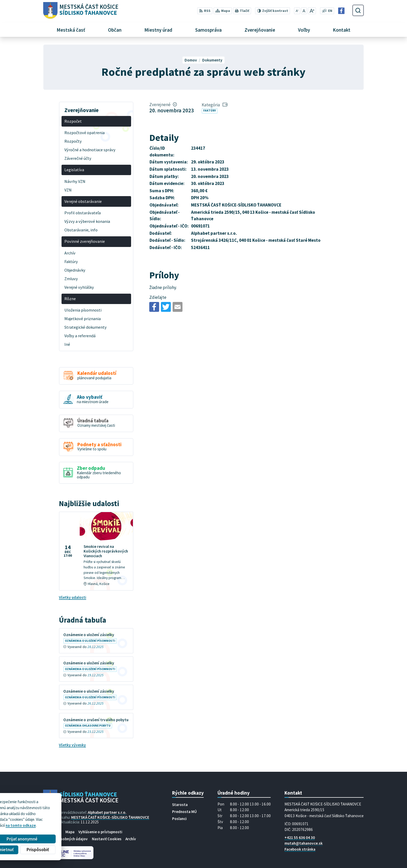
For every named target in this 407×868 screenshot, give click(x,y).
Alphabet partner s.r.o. (107, 812)
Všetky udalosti (73, 597)
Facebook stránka (300, 849)
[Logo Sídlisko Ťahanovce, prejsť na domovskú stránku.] (81, 11)
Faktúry (210, 111)
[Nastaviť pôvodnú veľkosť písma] (304, 11)
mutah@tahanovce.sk (304, 843)
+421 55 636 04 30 (300, 838)
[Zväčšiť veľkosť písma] (312, 11)
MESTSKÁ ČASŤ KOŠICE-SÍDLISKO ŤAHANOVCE (110, 817)
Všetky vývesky (72, 745)
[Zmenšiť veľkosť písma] (297, 11)
